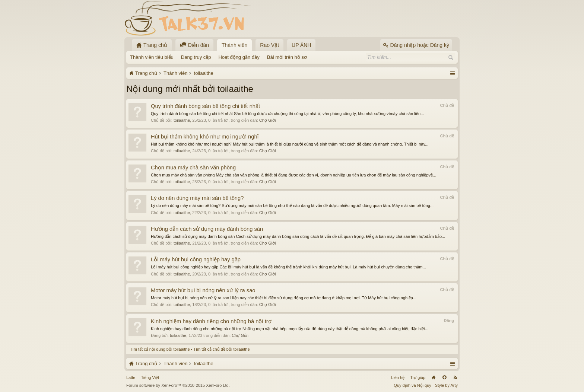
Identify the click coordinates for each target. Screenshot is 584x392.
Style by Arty (446, 385)
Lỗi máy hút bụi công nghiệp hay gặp (196, 259)
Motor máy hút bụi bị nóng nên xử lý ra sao (203, 290)
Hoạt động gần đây (239, 57)
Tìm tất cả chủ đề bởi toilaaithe (221, 349)
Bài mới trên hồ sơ (287, 57)
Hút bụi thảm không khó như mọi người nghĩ (205, 137)
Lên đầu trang (444, 377)
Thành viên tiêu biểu (152, 57)
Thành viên (234, 45)
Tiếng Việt (150, 377)
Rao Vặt (269, 45)
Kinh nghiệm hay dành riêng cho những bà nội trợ (211, 321)
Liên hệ (398, 377)
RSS (455, 377)
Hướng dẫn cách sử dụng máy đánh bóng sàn (207, 229)
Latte (131, 377)
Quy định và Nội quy (412, 385)
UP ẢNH (301, 45)
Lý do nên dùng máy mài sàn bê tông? (197, 198)
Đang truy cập (196, 57)
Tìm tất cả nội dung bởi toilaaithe (160, 349)
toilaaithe (182, 120)
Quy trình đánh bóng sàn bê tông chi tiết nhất (205, 106)
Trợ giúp (418, 377)
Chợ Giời (268, 120)
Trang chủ (434, 377)
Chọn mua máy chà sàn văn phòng (193, 168)
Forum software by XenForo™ (178, 385)
